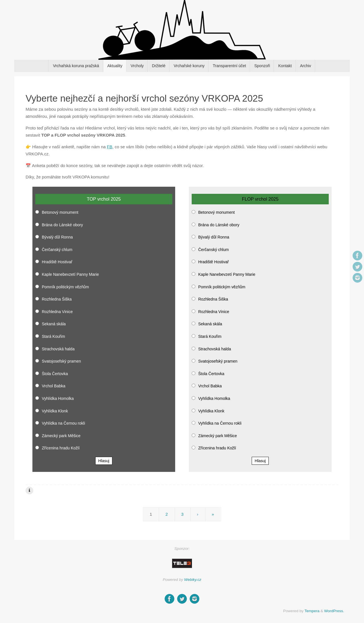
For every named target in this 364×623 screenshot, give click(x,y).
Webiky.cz (193, 580)
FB (110, 147)
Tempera (312, 611)
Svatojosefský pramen (61, 361)
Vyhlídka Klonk (55, 411)
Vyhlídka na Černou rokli (63, 423)
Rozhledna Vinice (57, 312)
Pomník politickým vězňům (65, 287)
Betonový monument (60, 212)
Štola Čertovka (55, 374)
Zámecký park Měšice (61, 436)
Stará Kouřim (53, 336)
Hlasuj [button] (104, 461)
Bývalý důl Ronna (57, 237)
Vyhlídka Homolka (58, 398)
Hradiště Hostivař (57, 262)
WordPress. (334, 611)
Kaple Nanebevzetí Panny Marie (70, 274)
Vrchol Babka (54, 386)
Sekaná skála (54, 324)
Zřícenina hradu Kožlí (61, 448)
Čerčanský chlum (57, 250)
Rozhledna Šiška (57, 299)
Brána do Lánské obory (62, 225)
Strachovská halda (58, 349)
